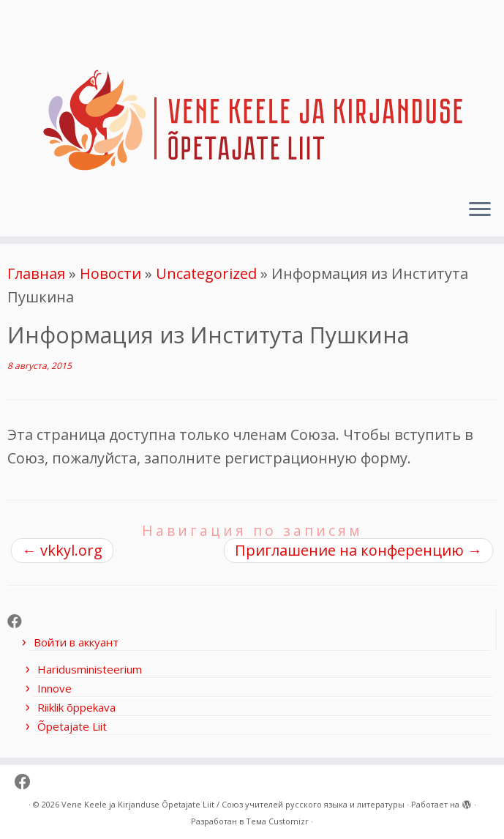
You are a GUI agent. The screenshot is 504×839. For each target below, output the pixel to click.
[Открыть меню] (480, 210)
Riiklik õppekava (76, 707)
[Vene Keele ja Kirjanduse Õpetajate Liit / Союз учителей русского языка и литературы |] (252, 94)
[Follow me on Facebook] (19, 622)
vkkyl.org (62, 550)
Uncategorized (206, 273)
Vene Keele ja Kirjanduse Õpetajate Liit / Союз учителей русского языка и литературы (233, 804)
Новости (110, 273)
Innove (54, 688)
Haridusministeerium (90, 669)
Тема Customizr (277, 821)
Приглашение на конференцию (358, 550)
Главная (36, 273)
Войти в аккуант (76, 642)
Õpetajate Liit (72, 726)
